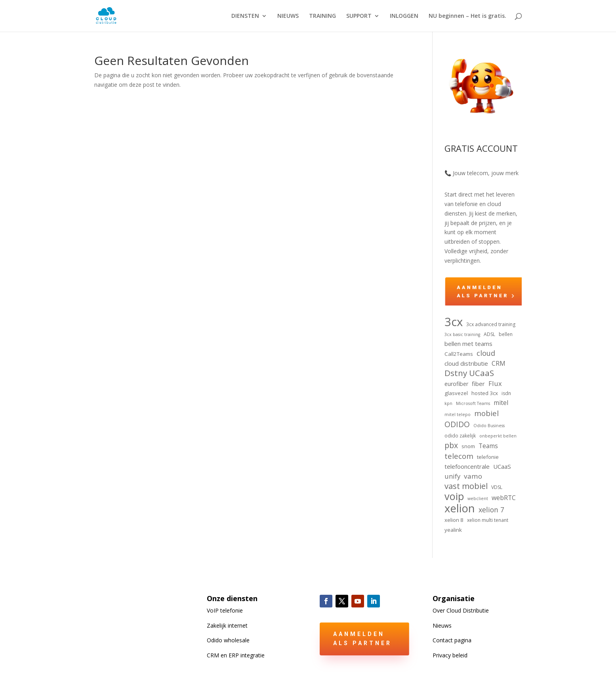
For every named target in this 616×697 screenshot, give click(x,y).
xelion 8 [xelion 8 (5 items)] (454, 520)
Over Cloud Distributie (461, 610)
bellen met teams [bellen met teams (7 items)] (468, 344)
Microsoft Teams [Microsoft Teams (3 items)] (473, 403)
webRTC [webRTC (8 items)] (504, 498)
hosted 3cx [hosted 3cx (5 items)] (485, 393)
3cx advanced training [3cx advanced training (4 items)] (491, 324)
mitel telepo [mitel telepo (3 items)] (458, 414)
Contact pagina (452, 640)
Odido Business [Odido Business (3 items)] (489, 426)
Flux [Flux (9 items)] (495, 383)
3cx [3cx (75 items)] (454, 322)
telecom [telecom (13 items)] (459, 456)
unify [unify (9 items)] (452, 476)
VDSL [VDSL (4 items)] (497, 487)
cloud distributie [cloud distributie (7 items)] (466, 363)
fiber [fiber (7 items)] (478, 384)
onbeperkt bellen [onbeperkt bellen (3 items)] (498, 436)
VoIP (225, 610)
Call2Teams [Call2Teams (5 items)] (459, 354)
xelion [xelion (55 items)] (460, 508)
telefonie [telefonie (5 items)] (488, 457)
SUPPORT (359, 16)
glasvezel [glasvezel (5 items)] (456, 393)
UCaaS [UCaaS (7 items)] (502, 466)
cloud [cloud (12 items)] (486, 353)
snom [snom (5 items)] (468, 446)
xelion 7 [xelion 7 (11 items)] (491, 510)
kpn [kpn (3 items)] (448, 403)
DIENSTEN (245, 16)
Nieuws (442, 625)
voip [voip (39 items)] (454, 496)
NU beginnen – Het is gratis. (467, 16)
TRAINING (322, 16)
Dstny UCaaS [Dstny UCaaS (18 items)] (469, 373)
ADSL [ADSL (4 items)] (489, 334)
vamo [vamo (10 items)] (473, 476)
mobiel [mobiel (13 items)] (486, 413)
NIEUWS (288, 16)
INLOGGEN (404, 16)
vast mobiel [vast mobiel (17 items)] (466, 486)
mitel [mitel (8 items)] (501, 403)
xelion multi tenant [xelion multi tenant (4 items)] (488, 520)
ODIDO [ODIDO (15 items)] (457, 424)
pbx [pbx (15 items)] (451, 445)
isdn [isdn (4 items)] (506, 393)
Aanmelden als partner (362, 639)
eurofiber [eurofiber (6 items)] (456, 384)
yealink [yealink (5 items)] (453, 530)
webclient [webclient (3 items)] (478, 498)
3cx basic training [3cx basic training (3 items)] (462, 334)
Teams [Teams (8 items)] (488, 446)
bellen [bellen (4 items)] (506, 334)
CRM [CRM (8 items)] (499, 363)
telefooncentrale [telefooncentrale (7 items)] (467, 466)
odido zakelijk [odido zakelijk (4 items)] (460, 436)
